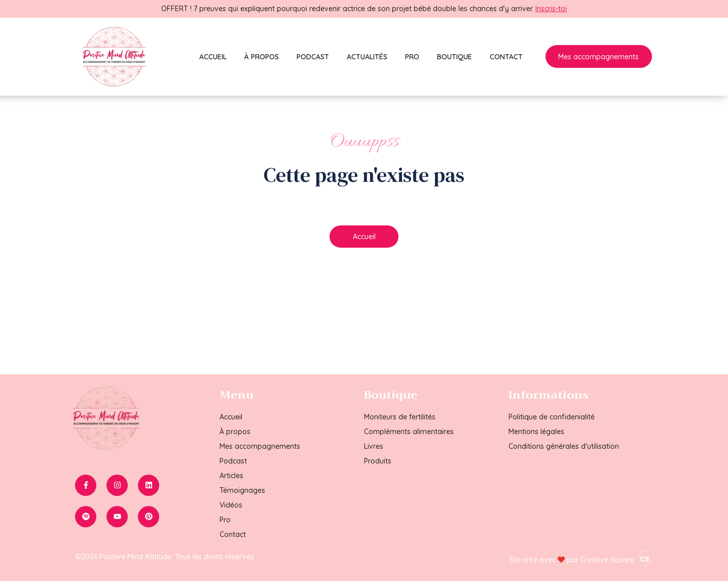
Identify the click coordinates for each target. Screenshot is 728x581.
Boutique (454, 57)
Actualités (367, 57)
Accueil (213, 57)
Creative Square (617, 560)
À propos (262, 57)
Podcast (313, 57)
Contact (506, 57)
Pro (412, 57)
